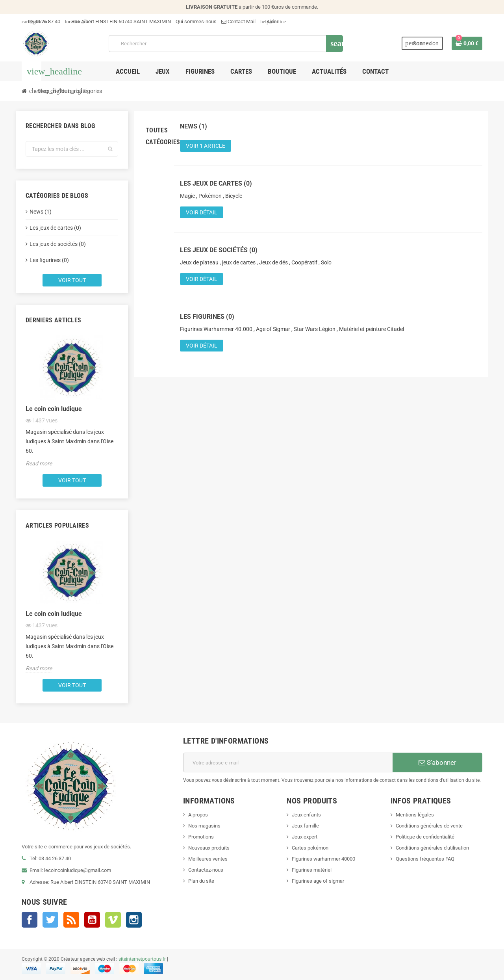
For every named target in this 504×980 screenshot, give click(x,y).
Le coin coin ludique (54, 409)
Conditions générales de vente (429, 826)
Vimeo (113, 920)
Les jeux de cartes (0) (55, 228)
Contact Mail (238, 21)
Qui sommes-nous (196, 21)
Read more (39, 463)
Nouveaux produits (209, 848)
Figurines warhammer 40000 (323, 859)
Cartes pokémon (310, 848)
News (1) (41, 212)
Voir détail (202, 212)
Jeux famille (305, 826)
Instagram (134, 920)
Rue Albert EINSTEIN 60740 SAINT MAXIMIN (118, 21)
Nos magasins (204, 826)
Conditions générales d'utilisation (432, 848)
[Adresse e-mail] (288, 762)
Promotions (201, 837)
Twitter (50, 920)
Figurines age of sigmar (318, 881)
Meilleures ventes (208, 859)
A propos (198, 815)
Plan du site (201, 881)
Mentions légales (415, 815)
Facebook (30, 920)
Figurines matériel (312, 870)
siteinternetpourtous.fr (142, 959)
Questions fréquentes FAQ (425, 859)
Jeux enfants (306, 815)
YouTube (92, 920)
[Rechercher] (226, 44)
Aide (268, 21)
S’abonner (437, 762)
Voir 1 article (206, 146)
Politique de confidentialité (425, 837)
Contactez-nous (206, 870)
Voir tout (72, 280)
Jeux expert (305, 837)
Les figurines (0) (49, 260)
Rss (71, 920)
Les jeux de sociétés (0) (58, 244)
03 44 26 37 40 (41, 21)
